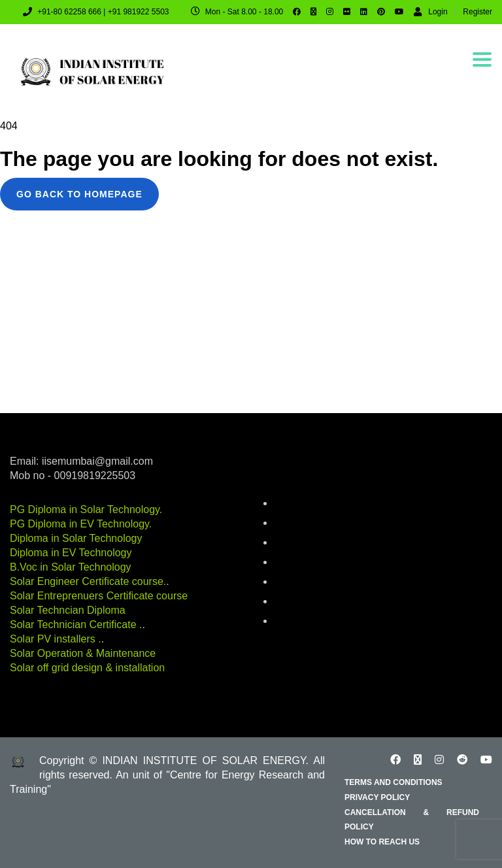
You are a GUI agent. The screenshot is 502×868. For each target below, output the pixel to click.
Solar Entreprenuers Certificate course (99, 596)
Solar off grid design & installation (87, 668)
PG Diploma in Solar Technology (85, 509)
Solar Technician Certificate (75, 625)
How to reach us (382, 842)
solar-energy (297, 622)
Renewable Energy (309, 602)
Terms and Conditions (393, 782)
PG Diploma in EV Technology (79, 524)
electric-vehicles (304, 543)
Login (430, 11)
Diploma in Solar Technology (76, 538)
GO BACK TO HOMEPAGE (79, 194)
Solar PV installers (54, 639)
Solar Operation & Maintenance (83, 653)
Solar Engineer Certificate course (87, 581)
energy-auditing (303, 563)
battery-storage (302, 504)
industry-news (300, 582)
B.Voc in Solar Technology (71, 567)
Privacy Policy (377, 797)
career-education (306, 524)
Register (477, 12)
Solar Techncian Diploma (68, 610)
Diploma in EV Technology (71, 553)
